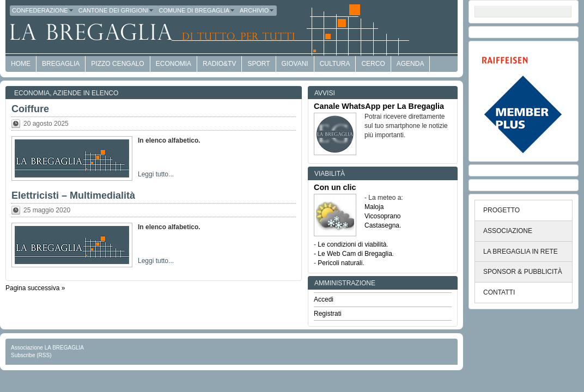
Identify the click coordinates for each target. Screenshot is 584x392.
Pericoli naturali (340, 263)
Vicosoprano (383, 216)
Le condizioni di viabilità (352, 244)
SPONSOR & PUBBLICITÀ (523, 272)
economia (174, 64)
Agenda (410, 64)
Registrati (328, 314)
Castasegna (382, 225)
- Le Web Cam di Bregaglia (353, 254)
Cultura (335, 64)
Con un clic (335, 187)
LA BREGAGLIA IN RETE (521, 252)
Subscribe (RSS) (31, 355)
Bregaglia (61, 64)
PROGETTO (501, 210)
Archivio (257, 10)
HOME (21, 64)
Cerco (373, 64)
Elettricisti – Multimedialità (73, 195)
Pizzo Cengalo (117, 64)
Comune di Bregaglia (197, 10)
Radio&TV (219, 64)
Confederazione (43, 10)
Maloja (374, 207)
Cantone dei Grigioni (117, 10)
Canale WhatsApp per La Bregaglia (379, 106)
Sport (258, 64)
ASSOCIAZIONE (508, 231)
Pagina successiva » (35, 288)
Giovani (295, 64)
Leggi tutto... (156, 174)
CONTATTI (499, 292)
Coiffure (30, 109)
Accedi (324, 299)
